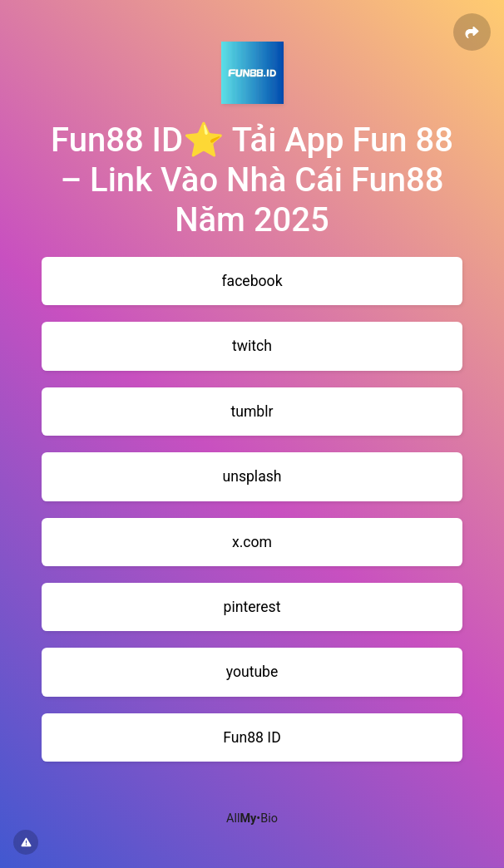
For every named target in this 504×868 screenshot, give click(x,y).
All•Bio (252, 819)
